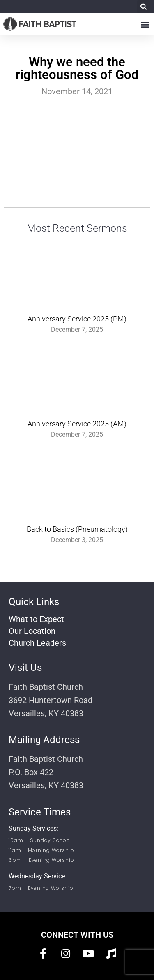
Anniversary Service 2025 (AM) (77, 424)
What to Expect (36, 619)
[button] (144, 7)
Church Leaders (37, 643)
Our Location (32, 631)
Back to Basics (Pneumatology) (77, 529)
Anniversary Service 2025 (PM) (77, 319)
